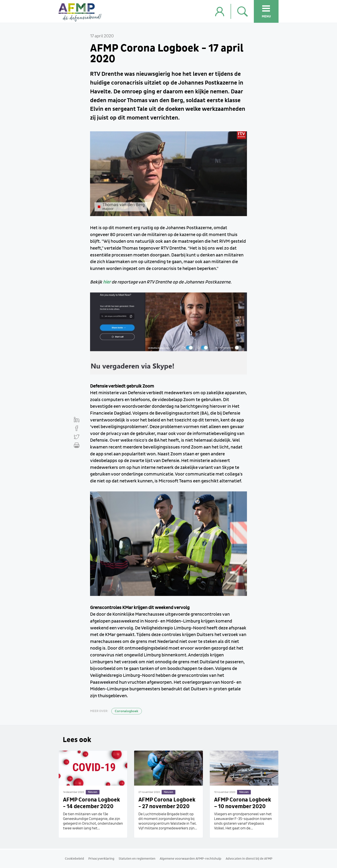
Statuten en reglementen (137, 859)
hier (107, 282)
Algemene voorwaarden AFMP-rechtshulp (191, 859)
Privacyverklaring (101, 859)
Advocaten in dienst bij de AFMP (249, 859)
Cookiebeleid (74, 859)
